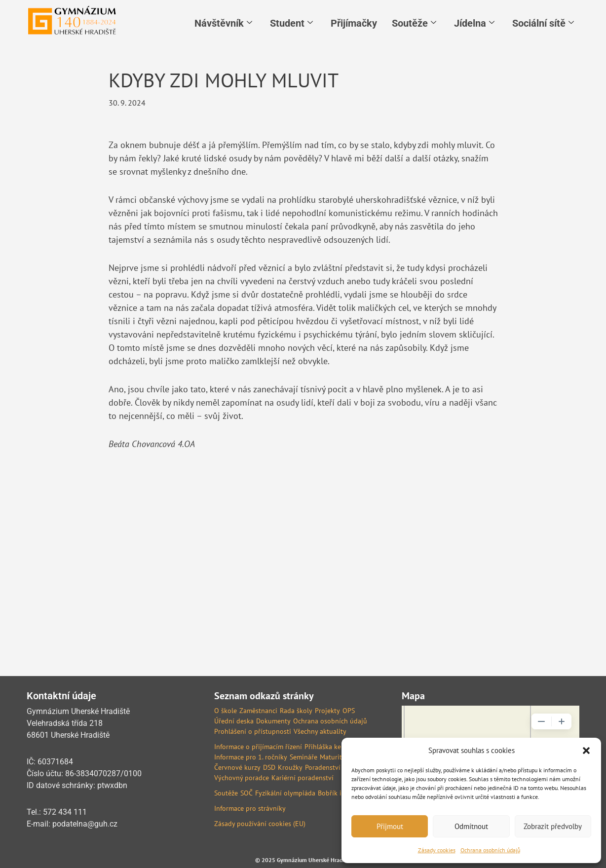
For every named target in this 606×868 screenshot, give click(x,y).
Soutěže (414, 23)
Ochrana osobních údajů (490, 850)
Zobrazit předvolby (553, 826)
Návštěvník (223, 23)
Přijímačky (354, 23)
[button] (586, 751)
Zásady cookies (437, 850)
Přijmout (390, 826)
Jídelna (474, 23)
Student (291, 23)
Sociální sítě (543, 23)
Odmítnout (471, 826)
